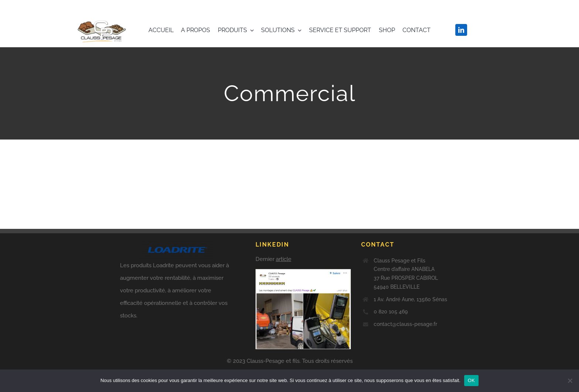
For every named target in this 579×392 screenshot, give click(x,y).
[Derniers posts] (303, 295)
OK (471, 380)
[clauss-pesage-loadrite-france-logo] (102, 17)
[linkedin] (461, 30)
